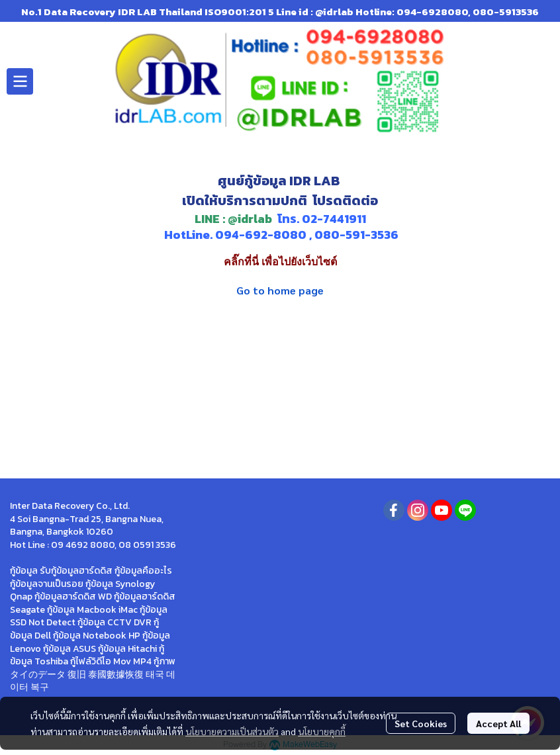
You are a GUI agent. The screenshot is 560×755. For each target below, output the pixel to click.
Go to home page (280, 290)
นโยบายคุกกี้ (322, 731)
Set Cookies (421, 723)
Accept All (498, 723)
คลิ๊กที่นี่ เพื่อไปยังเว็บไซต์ (280, 262)
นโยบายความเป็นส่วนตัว (232, 731)
